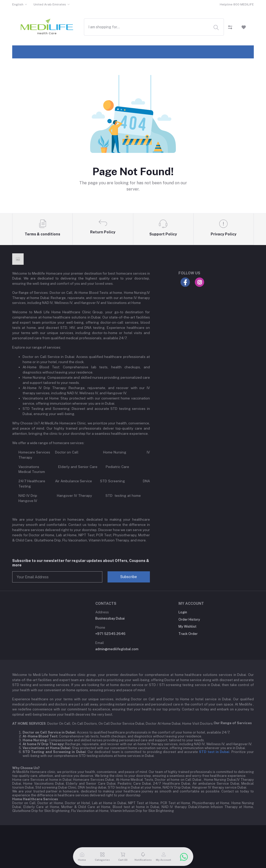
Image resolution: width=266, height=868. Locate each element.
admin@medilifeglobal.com (117, 649)
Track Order (188, 634)
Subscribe (129, 577)
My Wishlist (187, 626)
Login (183, 612)
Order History (189, 619)
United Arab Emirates (50, 4)
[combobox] (154, 27)
